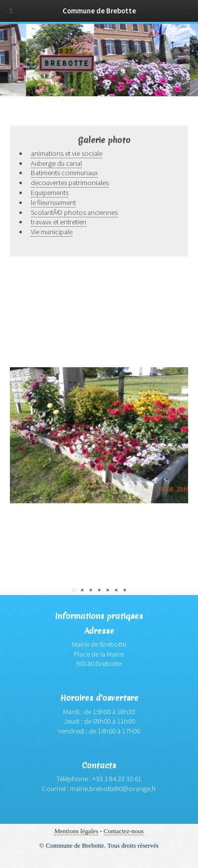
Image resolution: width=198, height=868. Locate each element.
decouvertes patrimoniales (70, 183)
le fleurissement (53, 202)
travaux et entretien (59, 222)
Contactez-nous (124, 831)
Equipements (50, 193)
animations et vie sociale (66, 153)
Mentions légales (76, 831)
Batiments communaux (64, 173)
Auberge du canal (56, 163)
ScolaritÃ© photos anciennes (74, 212)
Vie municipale (52, 232)
